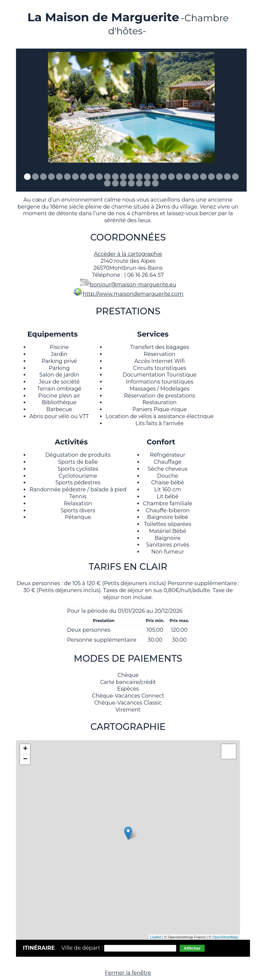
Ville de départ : (83, 948)
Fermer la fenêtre (128, 973)
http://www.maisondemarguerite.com (133, 294)
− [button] (25, 759)
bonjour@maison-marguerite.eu (133, 285)
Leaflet (156, 937)
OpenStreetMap (225, 937)
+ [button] (25, 749)
